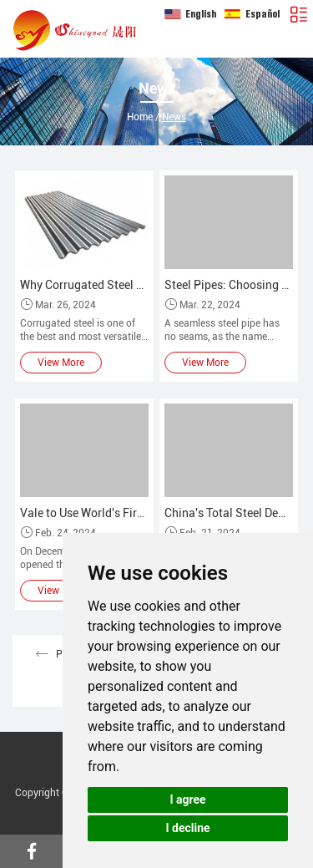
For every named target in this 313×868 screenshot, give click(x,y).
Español (252, 14)
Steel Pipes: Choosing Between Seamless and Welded (229, 285)
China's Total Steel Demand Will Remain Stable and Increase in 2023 (229, 513)
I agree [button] (187, 799)
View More (61, 363)
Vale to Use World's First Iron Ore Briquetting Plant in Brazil (84, 513)
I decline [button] (187, 828)
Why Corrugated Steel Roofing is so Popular (84, 285)
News (174, 117)
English (190, 14)
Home (140, 117)
